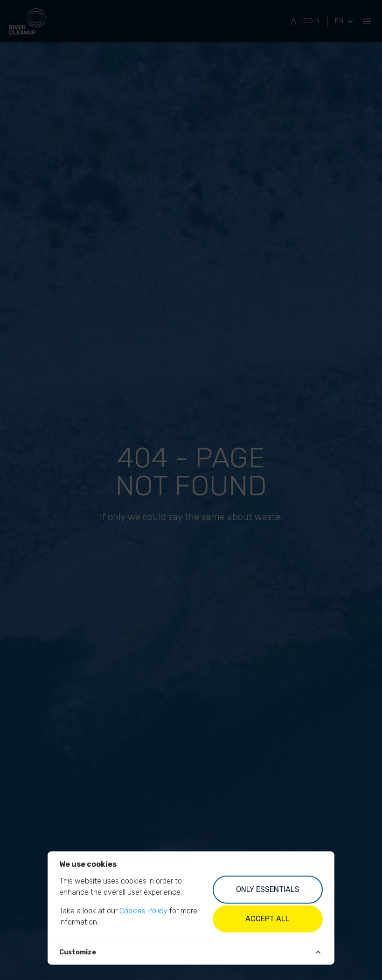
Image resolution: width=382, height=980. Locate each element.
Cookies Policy (143, 911)
